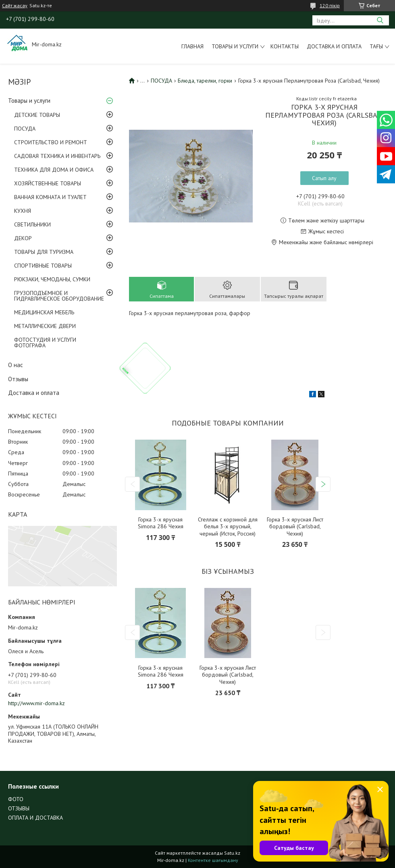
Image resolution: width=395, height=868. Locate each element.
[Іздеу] (380, 20)
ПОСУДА (25, 129)
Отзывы (18, 379)
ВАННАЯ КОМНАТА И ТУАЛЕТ (50, 197)
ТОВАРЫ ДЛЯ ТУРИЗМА (44, 252)
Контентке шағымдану (213, 860)
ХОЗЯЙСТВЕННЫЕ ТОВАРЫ (48, 183)
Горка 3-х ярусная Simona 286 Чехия (161, 523)
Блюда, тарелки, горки (205, 81)
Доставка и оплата (334, 46)
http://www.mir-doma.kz (36, 703)
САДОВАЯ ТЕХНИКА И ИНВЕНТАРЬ (57, 156)
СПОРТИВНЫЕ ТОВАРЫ (43, 266)
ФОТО (16, 799)
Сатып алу (324, 178)
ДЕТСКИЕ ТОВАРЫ (37, 115)
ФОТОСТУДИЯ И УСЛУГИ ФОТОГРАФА (45, 343)
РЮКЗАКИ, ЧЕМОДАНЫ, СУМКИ (52, 279)
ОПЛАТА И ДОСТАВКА (35, 818)
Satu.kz (232, 853)
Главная (192, 46)
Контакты (285, 46)
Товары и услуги (235, 46)
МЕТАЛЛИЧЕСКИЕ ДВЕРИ (45, 326)
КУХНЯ (23, 211)
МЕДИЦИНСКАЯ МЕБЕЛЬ (44, 312)
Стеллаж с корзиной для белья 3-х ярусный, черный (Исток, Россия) (228, 527)
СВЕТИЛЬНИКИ (32, 224)
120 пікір (330, 5)
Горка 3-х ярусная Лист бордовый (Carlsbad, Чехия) (295, 527)
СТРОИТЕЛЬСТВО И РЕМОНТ (51, 142)
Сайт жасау (15, 6)
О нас (16, 365)
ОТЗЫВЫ (19, 808)
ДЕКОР (23, 238)
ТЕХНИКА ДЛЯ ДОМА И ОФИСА (54, 170)
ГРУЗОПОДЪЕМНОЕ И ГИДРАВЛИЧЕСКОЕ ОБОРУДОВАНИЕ (59, 296)
